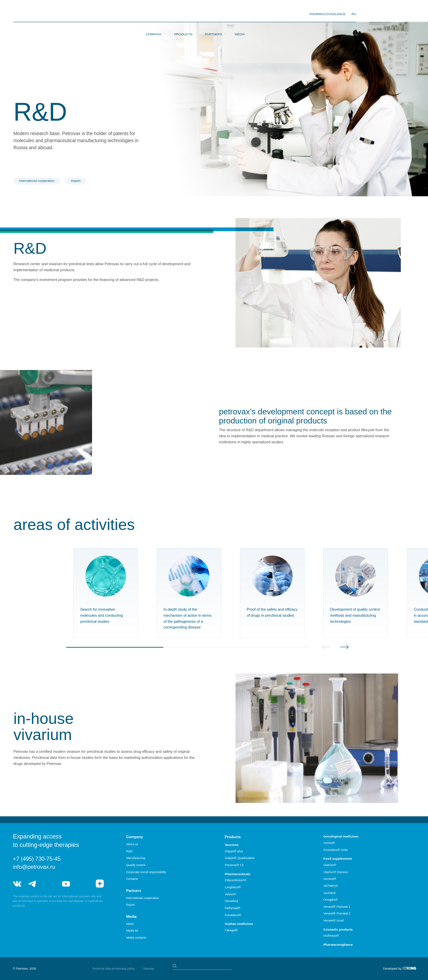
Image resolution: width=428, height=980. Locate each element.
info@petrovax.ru (34, 867)
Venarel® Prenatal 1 (337, 907)
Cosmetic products (338, 929)
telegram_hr (49, 884)
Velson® (230, 894)
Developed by (392, 969)
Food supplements (338, 859)
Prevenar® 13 (234, 865)
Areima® (329, 843)
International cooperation (37, 181)
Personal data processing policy (114, 969)
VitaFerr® (330, 865)
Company (154, 14)
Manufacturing (136, 858)
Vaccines (232, 845)
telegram (32, 884)
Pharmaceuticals (238, 874)
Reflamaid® (233, 908)
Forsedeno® (233, 915)
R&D (129, 851)
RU (354, 14)
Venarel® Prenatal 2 (337, 913)
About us (132, 844)
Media (240, 14)
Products (183, 14)
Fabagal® (231, 930)
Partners (213, 14)
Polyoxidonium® (236, 880)
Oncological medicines (341, 836)
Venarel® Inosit (334, 921)
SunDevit (330, 893)
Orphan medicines (239, 924)
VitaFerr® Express (336, 872)
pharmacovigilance (328, 14)
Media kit (132, 931)
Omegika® (331, 900)
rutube (83, 884)
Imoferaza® (331, 936)
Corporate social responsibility (146, 872)
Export (76, 181)
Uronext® (330, 879)
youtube (66, 884)
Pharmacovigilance (338, 945)
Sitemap (149, 969)
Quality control (136, 865)
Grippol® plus (234, 851)
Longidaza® (233, 887)
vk (17, 884)
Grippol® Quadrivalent (240, 858)
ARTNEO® (331, 886)
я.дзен (100, 884)
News (130, 924)
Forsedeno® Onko (336, 850)
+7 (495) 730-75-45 (37, 859)
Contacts (132, 879)
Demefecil (231, 901)
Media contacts (136, 938)
